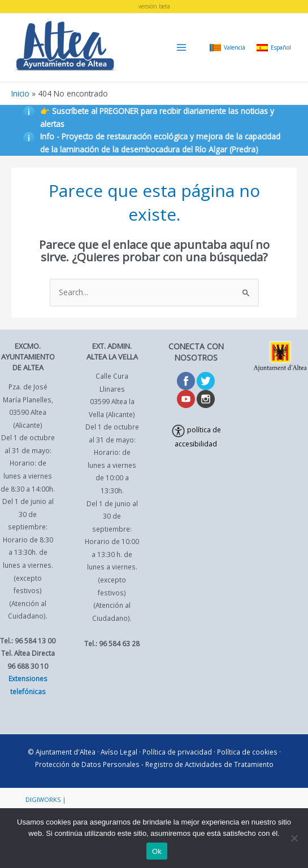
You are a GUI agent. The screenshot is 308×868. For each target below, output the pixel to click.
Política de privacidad (177, 752)
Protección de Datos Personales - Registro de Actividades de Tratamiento (154, 764)
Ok (157, 851)
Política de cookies (247, 752)
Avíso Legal (119, 752)
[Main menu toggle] (182, 48)
